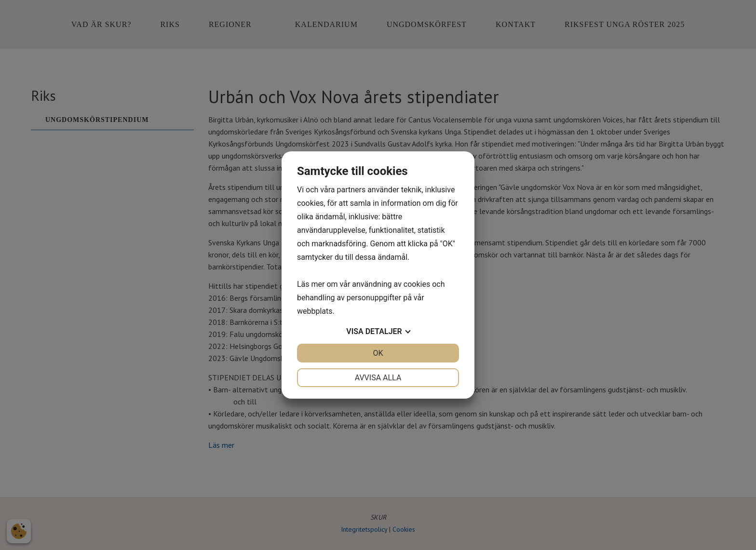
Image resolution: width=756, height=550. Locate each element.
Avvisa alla (378, 378)
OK (378, 353)
